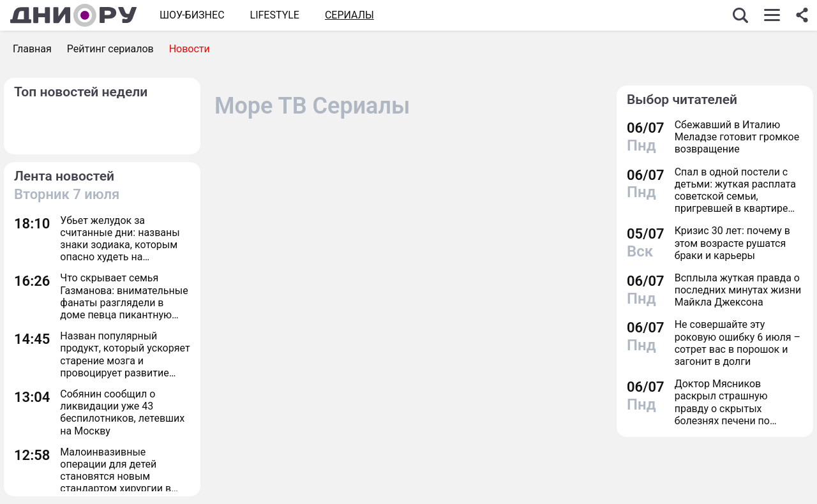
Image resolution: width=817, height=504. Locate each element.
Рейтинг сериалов (110, 49)
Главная (32, 49)
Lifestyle (275, 15)
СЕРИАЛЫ (349, 15)
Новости (190, 49)
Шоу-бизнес (192, 15)
